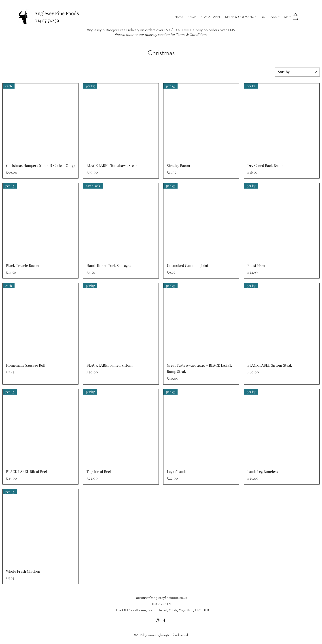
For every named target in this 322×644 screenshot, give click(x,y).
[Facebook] (164, 620)
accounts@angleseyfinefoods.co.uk (162, 598)
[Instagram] (158, 620)
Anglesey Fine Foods (57, 13)
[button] (192, 17)
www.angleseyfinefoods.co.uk (168, 635)
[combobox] (297, 72)
